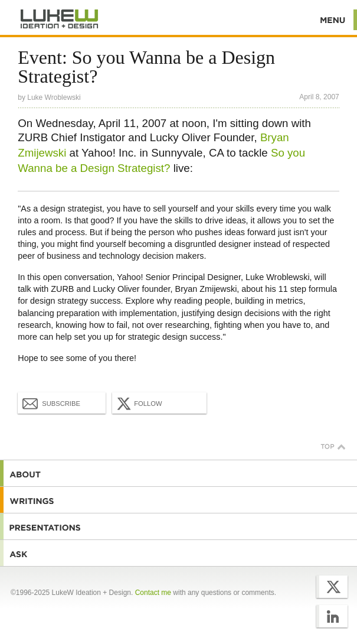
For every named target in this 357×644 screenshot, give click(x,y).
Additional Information (60, 19)
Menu (333, 20)
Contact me (153, 593)
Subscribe (51, 403)
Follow (138, 404)
